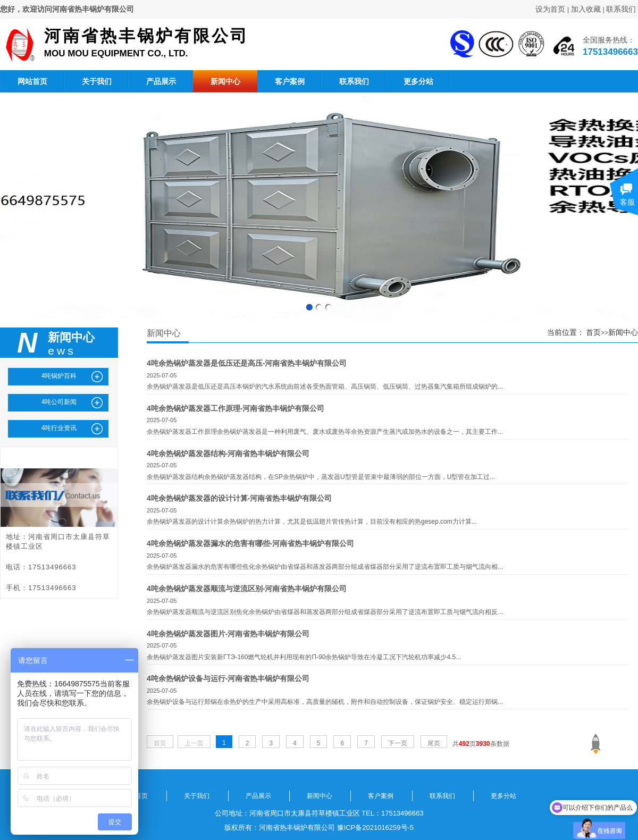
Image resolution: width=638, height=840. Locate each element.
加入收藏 (586, 9)
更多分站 (418, 81)
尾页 (434, 743)
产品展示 (161, 81)
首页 (593, 332)
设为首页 (550, 9)
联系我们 (621, 9)
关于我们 (97, 81)
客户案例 (290, 81)
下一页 (398, 743)
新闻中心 (225, 81)
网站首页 (32, 81)
